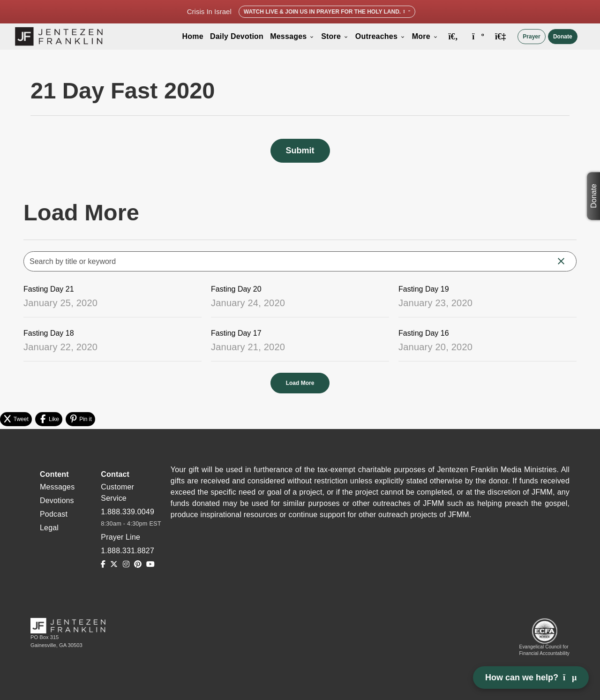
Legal (49, 528)
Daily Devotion (237, 36)
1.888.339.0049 (127, 512)
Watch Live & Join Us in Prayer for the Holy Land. (327, 12)
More (425, 36)
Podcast (54, 514)
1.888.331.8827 (127, 551)
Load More (300, 383)
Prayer (531, 37)
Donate (563, 37)
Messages (292, 36)
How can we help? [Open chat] (531, 677)
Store (335, 36)
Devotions (57, 501)
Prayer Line (120, 537)
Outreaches (380, 36)
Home (193, 36)
